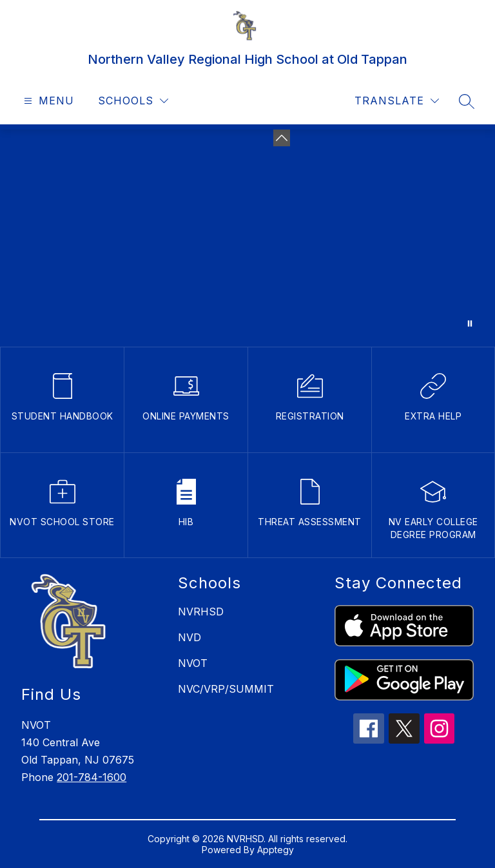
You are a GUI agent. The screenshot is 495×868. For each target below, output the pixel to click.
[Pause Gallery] (470, 323)
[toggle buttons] (282, 138)
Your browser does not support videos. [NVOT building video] (247, 236)
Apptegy (276, 850)
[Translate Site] (397, 101)
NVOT (193, 663)
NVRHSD (201, 612)
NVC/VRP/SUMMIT (226, 689)
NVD (189, 637)
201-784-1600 (92, 777)
